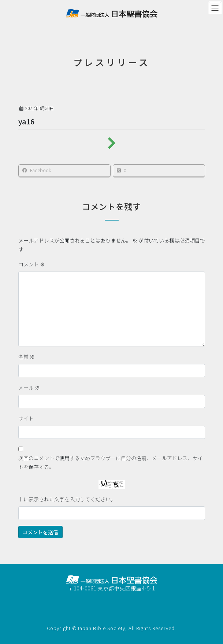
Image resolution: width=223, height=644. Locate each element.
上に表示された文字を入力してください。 (67, 499)
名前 (27, 357)
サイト (26, 418)
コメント (32, 264)
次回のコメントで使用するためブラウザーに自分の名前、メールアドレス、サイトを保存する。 (111, 462)
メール (29, 388)
